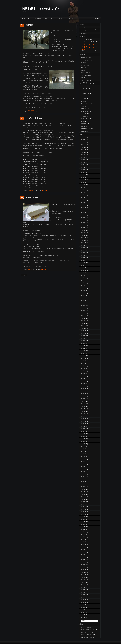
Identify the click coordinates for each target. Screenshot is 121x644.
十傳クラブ (52, 18)
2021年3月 (83, 291)
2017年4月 (83, 409)
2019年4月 (83, 348)
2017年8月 (83, 399)
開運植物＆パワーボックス (87, 129)
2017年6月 (83, 404)
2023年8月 (83, 218)
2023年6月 (83, 223)
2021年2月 (83, 293)
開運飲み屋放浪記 (85, 131)
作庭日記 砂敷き (85, 65)
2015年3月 (83, 472)
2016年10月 (84, 424)
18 (91, 46)
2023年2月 (83, 233)
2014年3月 (83, 502)
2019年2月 (83, 353)
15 (84, 46)
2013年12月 (84, 509)
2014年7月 (83, 492)
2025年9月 (83, 155)
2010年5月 (83, 615)
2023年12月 (84, 208)
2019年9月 (83, 336)
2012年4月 (83, 560)
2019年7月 (83, 341)
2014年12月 (84, 479)
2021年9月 (83, 275)
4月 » (96, 51)
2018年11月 (84, 361)
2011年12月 (84, 570)
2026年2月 (83, 142)
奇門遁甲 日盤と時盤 (86, 627)
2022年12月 (84, 238)
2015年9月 (83, 456)
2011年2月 (83, 595)
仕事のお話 (83, 101)
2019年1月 (83, 356)
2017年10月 (84, 394)
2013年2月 (83, 534)
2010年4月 (83, 617)
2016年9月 (83, 426)
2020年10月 (84, 303)
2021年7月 (83, 280)
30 (87, 49)
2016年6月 (83, 434)
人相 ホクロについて (86, 80)
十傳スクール (84, 109)
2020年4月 (83, 318)
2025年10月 (84, 152)
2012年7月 (83, 552)
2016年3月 (83, 441)
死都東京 (29, 25)
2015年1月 (83, 477)
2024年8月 (83, 187)
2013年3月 (83, 532)
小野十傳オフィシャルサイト (41, 9)
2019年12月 (84, 328)
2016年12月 (84, 419)
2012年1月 (83, 567)
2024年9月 (83, 185)
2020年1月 (83, 326)
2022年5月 (83, 255)
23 (87, 48)
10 (89, 45)
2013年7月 (83, 522)
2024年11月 (84, 180)
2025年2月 (83, 172)
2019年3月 (83, 351)
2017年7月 (83, 401)
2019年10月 (84, 333)
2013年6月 (83, 524)
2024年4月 (83, 197)
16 (87, 46)
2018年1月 (83, 386)
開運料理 (30, 270)
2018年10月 (84, 363)
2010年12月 (84, 600)
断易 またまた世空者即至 (87, 60)
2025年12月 (84, 147)
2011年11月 (84, 572)
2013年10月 (84, 514)
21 (82, 48)
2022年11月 (84, 240)
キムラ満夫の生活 (85, 94)
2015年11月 (84, 451)
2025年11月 (84, 150)
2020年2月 (83, 323)
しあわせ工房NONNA (86, 33)
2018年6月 (83, 374)
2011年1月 (83, 597)
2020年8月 (83, 308)
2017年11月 (84, 391)
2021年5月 (83, 285)
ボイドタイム (31, 190)
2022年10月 (84, 243)
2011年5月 (83, 587)
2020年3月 (83, 321)
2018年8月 (83, 368)
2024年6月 (83, 192)
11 (91, 45)
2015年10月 (84, 454)
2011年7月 (83, 582)
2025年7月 (83, 160)
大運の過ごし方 (84, 78)
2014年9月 (83, 487)
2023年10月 (84, 213)
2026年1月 (83, 145)
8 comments (43, 270)
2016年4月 (83, 439)
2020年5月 (83, 316)
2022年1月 (83, 265)
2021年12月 (84, 268)
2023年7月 (83, 220)
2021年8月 (83, 278)
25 (91, 48)
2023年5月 (83, 225)
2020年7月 (83, 311)
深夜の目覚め (84, 68)
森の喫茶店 (83, 63)
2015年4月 (83, 469)
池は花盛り (83, 70)
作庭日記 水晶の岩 (85, 73)
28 (82, 49)
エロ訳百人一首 (84, 89)
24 (89, 48)
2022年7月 (83, 250)
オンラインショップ (85, 91)
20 (96, 46)
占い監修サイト (39, 18)
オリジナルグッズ (62, 18)
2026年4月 (83, 137)
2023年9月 (83, 215)
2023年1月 (83, 235)
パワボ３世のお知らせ (86, 75)
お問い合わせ (72, 18)
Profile (30, 18)
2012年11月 (84, 542)
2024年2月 (83, 203)
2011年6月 (83, 585)
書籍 (46, 18)
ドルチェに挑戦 (32, 198)
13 (96, 45)
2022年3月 (83, 260)
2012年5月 (83, 557)
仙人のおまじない (85, 104)
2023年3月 (83, 230)
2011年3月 (83, 592)
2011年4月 (83, 590)
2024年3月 (83, 200)
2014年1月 (83, 507)
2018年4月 (83, 379)
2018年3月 (83, 381)
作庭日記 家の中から (86, 58)
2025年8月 (83, 157)
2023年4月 (83, 228)
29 (84, 49)
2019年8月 (83, 338)
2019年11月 (84, 331)
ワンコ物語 (83, 99)
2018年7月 (83, 371)
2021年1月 (83, 296)
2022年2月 (83, 263)
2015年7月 (83, 462)
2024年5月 (83, 195)
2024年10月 (84, 182)
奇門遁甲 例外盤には (86, 630)
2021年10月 (84, 273)
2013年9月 (83, 517)
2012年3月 (83, 562)
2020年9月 (83, 306)
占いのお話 (83, 114)
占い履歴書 (83, 116)
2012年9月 (83, 547)
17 (89, 46)
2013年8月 (83, 519)
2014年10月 (84, 484)
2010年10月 (84, 605)
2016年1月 (83, 446)
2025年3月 (83, 170)
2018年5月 (83, 376)
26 (94, 48)
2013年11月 (84, 512)
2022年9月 (83, 245)
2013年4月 (83, 529)
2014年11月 (84, 482)
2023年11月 (84, 210)
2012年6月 (83, 555)
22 (84, 48)
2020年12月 (84, 298)
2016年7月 (83, 431)
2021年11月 (84, 270)
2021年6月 (83, 283)
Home (23, 18)
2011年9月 (83, 577)
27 (96, 48)
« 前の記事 (24, 275)
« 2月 (82, 51)
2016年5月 (83, 436)
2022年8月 (83, 248)
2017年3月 (83, 411)
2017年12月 (84, 389)
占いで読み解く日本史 (86, 111)
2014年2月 (83, 504)
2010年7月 (83, 612)
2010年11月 (84, 602)
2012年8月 (83, 550)
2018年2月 (83, 384)
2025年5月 (83, 165)
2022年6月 (83, 253)
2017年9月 (83, 396)
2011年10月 (84, 575)
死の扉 (82, 121)
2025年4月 (83, 167)
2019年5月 (83, 346)
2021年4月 (83, 288)
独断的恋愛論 (31, 111)
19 (94, 46)
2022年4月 (83, 258)
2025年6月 (83, 162)
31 (89, 49)
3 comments (45, 111)
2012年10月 (84, 545)
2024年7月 (83, 190)
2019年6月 (83, 343)
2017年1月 (83, 416)
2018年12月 (84, 358)
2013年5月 (83, 527)
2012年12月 (84, 539)
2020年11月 (84, 301)
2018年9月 (83, 366)
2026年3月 (83, 140)
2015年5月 (83, 467)
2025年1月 (83, 175)
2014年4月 (83, 499)
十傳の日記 (83, 106)
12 (94, 45)
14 (82, 46)
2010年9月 (83, 607)
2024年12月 (84, 177)
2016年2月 (83, 444)
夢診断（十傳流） (85, 119)
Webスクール (84, 86)
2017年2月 (83, 414)
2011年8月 (83, 580)
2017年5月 (83, 406)
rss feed (97, 19)
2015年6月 (83, 464)
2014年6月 (83, 494)
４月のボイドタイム (34, 118)
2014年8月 (83, 489)
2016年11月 (84, 421)
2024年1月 (83, 205)
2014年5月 (83, 497)
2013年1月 (83, 537)
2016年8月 (83, 429)
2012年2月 (83, 565)
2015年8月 (83, 459)
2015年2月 (83, 474)
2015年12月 (84, 449)
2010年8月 (83, 610)
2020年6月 (83, 313)
